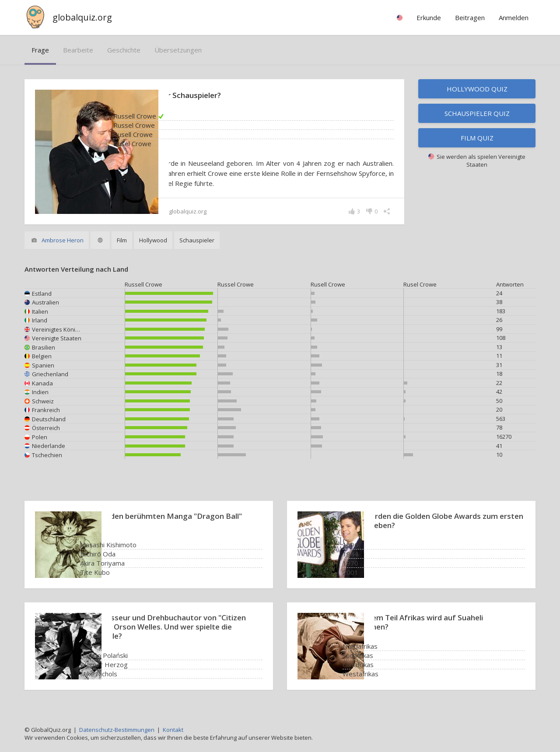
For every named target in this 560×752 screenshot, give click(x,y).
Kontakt (173, 730)
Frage (40, 50)
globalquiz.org (82, 17)
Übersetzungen (178, 50)
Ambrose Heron (63, 240)
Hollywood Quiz (477, 89)
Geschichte (124, 50)
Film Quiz (477, 138)
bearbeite (78, 50)
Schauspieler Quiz (477, 113)
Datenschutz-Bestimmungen (117, 730)
